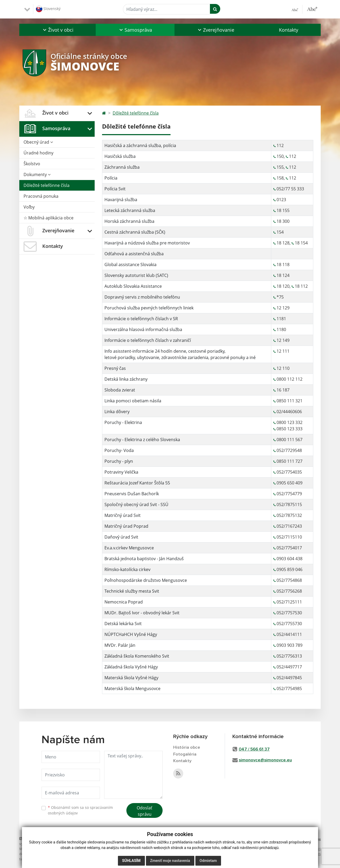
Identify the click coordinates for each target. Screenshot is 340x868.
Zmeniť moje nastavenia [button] (170, 861)
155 (280, 167)
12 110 (283, 368)
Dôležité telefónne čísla (47, 185)
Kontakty (289, 30)
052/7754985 (289, 688)
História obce (187, 747)
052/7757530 (289, 613)
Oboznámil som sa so (80, 810)
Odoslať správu (144, 811)
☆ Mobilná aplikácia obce (49, 218)
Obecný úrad (38, 142)
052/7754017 (289, 548)
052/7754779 (289, 494)
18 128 (283, 243)
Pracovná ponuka (41, 196)
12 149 (283, 340)
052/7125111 (289, 602)
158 (280, 178)
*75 (280, 297)
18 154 (301, 243)
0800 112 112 (290, 379)
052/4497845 (289, 678)
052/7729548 (289, 450)
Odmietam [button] (208, 861)
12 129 (283, 308)
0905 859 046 (290, 569)
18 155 (283, 210)
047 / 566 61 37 (254, 749)
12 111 (283, 351)
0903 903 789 (290, 645)
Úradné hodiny (38, 153)
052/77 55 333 (290, 189)
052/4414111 (289, 634)
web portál (51, 849)
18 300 (283, 221)
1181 (281, 319)
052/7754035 (289, 472)
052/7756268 (289, 591)
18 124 (283, 275)
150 (280, 156)
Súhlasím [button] (131, 861)
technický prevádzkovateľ (39, 859)
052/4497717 (289, 667)
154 (281, 232)
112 (280, 145)
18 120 (283, 286)
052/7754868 (289, 580)
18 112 (301, 286)
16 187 (283, 390)
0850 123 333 (290, 429)
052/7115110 (289, 537)
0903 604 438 (290, 559)
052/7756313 (289, 656)
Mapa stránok (30, 849)
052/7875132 (289, 515)
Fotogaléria (185, 754)
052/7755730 (289, 624)
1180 (281, 329)
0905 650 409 (290, 483)
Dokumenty (37, 174)
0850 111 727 (290, 461)
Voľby (29, 207)
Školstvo (32, 164)
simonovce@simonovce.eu (266, 760)
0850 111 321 (290, 401)
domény (26, 854)
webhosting (71, 849)
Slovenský (48, 9)
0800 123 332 (290, 422)
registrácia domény (49, 854)
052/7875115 (289, 504)
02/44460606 (289, 412)
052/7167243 (289, 526)
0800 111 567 (290, 440)
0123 (281, 200)
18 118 (283, 265)
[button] (58, 30)
